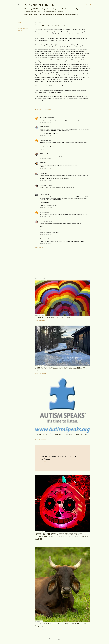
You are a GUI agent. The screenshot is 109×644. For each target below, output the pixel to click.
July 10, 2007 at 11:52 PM (46, 217)
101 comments (48, 462)
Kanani (42, 173)
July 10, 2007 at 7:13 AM (46, 122)
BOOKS (45, 15)
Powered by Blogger (55, 639)
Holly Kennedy (44, 140)
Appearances (28, 15)
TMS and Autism (63, 15)
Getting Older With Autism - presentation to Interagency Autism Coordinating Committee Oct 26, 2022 (62, 536)
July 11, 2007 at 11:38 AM (46, 234)
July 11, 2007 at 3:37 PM (46, 244)
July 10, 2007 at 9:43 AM (46, 149)
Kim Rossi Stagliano (46, 118)
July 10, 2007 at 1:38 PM (46, 190)
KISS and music (74, 15)
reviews (20, 31)
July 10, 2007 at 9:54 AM (46, 158)
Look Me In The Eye (39, 5)
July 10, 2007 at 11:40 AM (46, 181)
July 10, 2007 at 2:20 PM (46, 208)
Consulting (38, 15)
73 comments (42, 629)
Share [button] (19, 22)
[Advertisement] (63, 263)
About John (52, 15)
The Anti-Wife (44, 212)
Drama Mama (44, 194)
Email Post (42, 107)
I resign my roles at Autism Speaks (53, 317)
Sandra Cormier (44, 185)
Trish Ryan (43, 154)
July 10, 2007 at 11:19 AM (46, 169)
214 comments (43, 320)
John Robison (44, 127)
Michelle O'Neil (44, 221)
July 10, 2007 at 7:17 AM (46, 136)
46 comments (42, 440)
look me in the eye (23, 29)
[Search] (89, 5)
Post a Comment (40, 247)
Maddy (42, 163)
